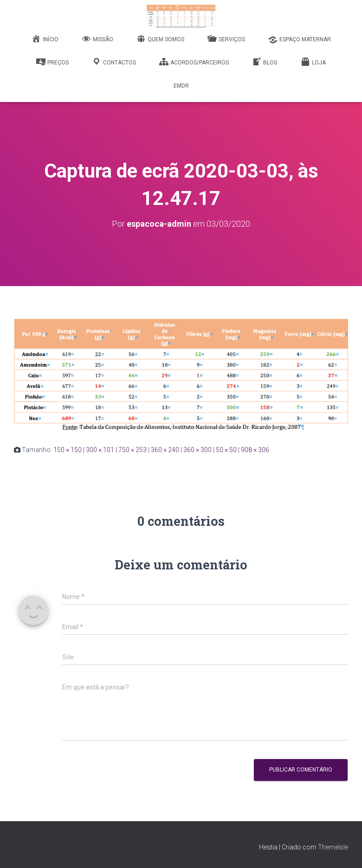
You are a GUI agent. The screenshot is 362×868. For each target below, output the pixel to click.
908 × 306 (255, 450)
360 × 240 (165, 450)
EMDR (181, 86)
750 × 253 (133, 450)
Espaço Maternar (300, 40)
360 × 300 (197, 450)
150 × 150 (68, 450)
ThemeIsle (333, 847)
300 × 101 (100, 450)
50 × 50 (226, 450)
